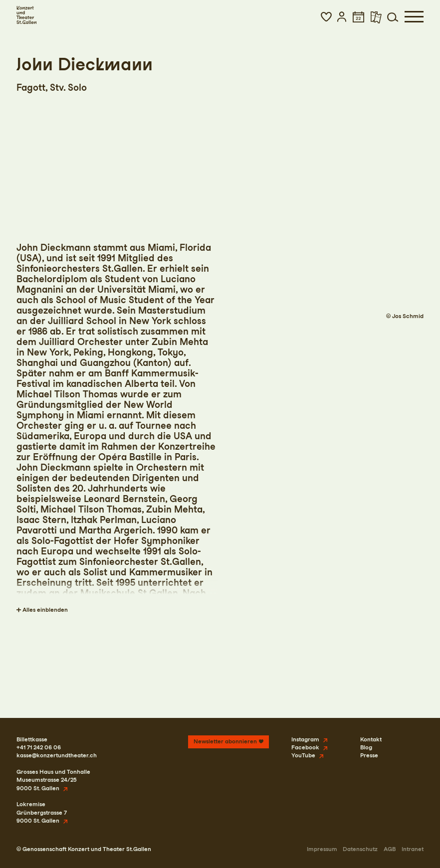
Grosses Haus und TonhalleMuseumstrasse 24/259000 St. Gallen (53, 780)
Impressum (322, 849)
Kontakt (371, 739)
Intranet (413, 849)
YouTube (303, 755)
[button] (326, 17)
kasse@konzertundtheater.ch (57, 755)
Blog (366, 747)
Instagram (305, 739)
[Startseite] (26, 15)
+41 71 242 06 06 (39, 747)
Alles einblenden (45, 610)
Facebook (305, 747)
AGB (390, 849)
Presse (369, 755)
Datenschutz (360, 849)
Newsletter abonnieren (225, 741)
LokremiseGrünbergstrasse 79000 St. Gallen (42, 812)
